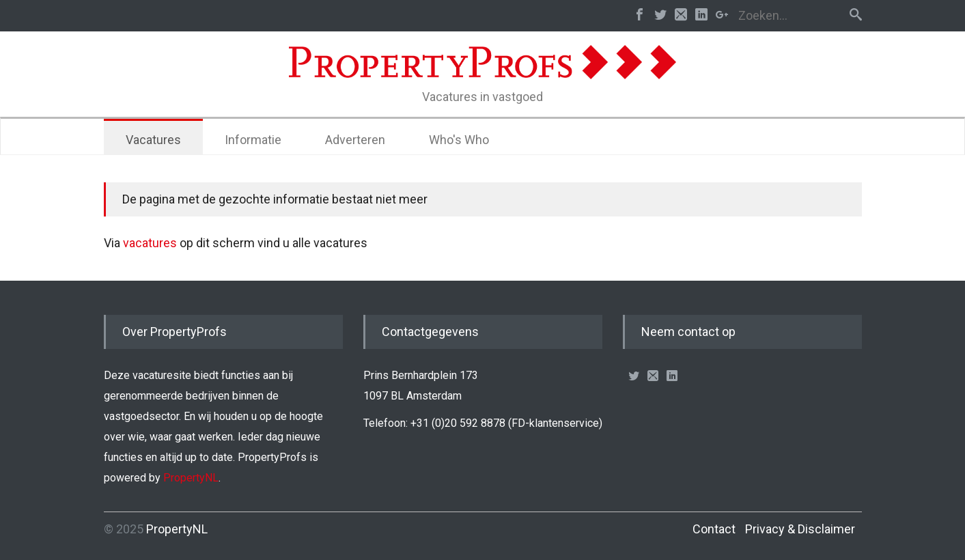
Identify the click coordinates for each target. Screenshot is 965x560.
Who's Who (459, 140)
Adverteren (355, 140)
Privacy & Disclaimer (800, 529)
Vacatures (153, 140)
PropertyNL (191, 478)
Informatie (253, 140)
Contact (714, 529)
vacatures (150, 243)
